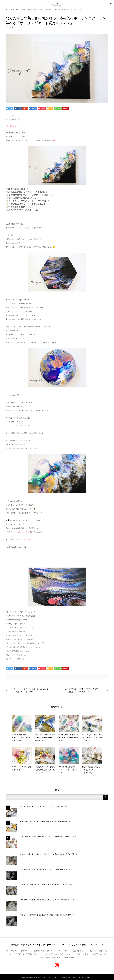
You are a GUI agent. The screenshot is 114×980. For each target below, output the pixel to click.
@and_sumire (26, 540)
